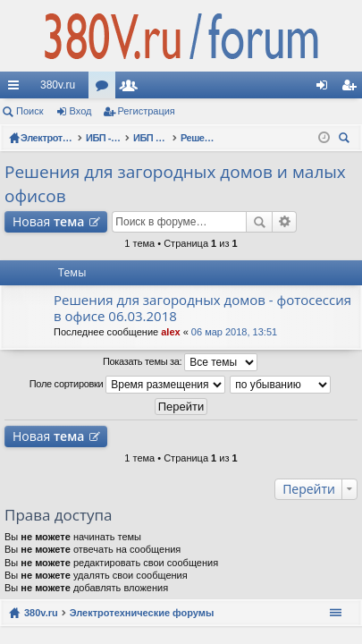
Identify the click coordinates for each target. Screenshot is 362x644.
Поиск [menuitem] (347, 140)
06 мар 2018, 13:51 (234, 332)
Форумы (105, 89)
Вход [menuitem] (326, 89)
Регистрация (147, 111)
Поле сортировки (127, 385)
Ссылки (17, 89)
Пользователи (132, 89)
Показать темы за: (180, 362)
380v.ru (58, 85)
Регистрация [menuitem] (352, 89)
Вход (81, 111)
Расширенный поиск (285, 222)
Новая (48, 221)
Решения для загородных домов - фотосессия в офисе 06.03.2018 (202, 308)
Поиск (29, 111)
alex (170, 332)
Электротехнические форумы (142, 613)
